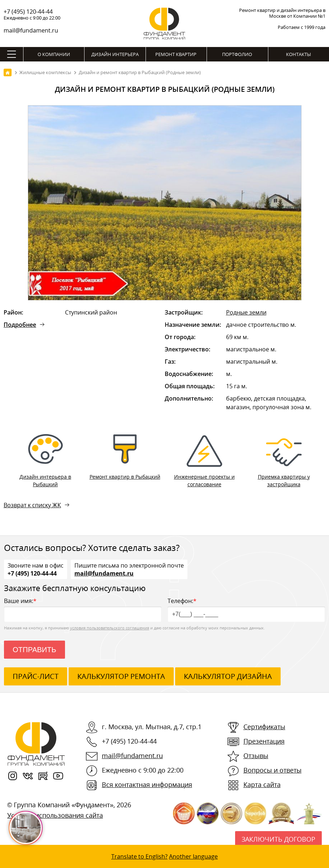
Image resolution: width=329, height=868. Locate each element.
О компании (54, 54)
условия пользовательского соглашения (110, 628)
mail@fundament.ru (31, 30)
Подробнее (20, 325)
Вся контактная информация (147, 784)
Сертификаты (264, 727)
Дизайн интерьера (115, 54)
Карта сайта (262, 784)
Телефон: (246, 609)
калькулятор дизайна (228, 676)
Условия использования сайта (55, 815)
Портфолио (237, 54)
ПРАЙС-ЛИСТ (36, 676)
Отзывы (256, 756)
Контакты (298, 54)
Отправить (34, 650)
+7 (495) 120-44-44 (28, 12)
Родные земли (246, 312)
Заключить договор (278, 839)
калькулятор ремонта (121, 676)
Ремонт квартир (176, 54)
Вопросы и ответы (272, 770)
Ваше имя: (83, 609)
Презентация (264, 741)
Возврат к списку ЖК (32, 505)
